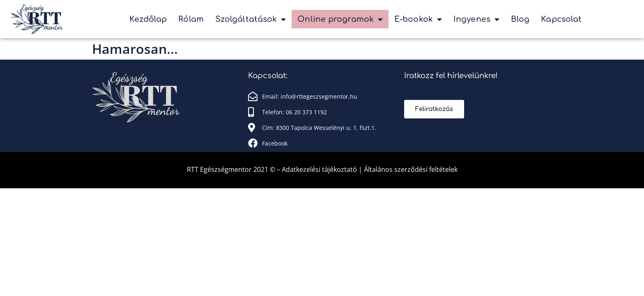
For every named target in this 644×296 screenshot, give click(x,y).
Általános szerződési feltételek (411, 169)
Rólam (191, 19)
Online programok (340, 19)
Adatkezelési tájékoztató (320, 169)
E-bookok (418, 19)
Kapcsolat (561, 19)
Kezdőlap (148, 19)
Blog (520, 19)
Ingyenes (476, 19)
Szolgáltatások (251, 19)
